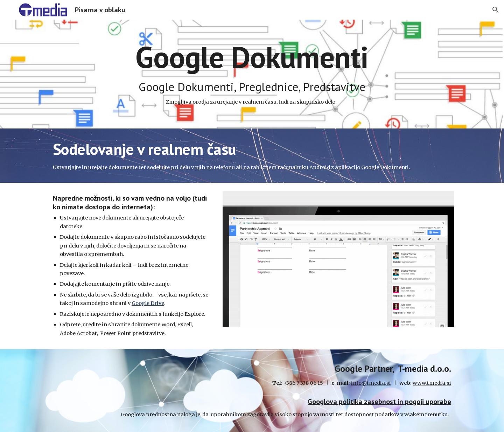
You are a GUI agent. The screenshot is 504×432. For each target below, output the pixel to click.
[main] (252, 74)
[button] (496, 10)
